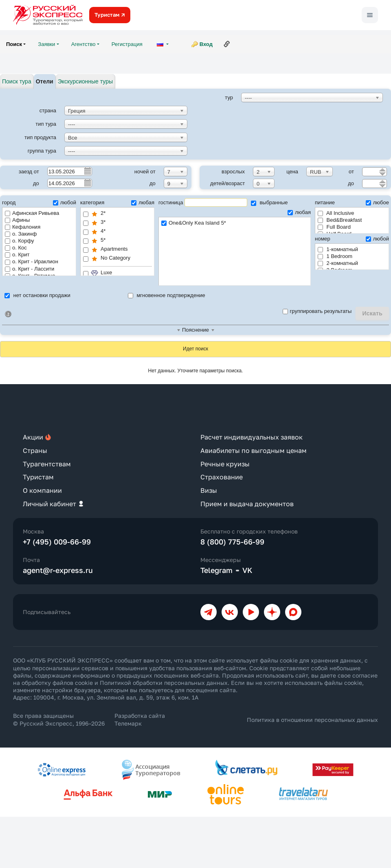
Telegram (216, 570)
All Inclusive (336, 213)
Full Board (334, 227)
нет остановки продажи (37, 295)
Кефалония (23, 227)
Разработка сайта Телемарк (140, 719)
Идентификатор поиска (8, 314)
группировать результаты (317, 311)
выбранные (269, 202)
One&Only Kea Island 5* (235, 223)
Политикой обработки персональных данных (164, 683)
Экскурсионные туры (85, 81)
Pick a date (87, 171)
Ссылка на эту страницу (227, 44)
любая (143, 202)
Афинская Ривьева (32, 213)
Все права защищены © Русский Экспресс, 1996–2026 (59, 719)
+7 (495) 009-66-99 (57, 542)
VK (247, 570)
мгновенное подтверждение (167, 295)
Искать (372, 313)
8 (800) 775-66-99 (232, 542)
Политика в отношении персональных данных (312, 720)
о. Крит (17, 255)
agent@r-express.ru (58, 570)
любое (377, 202)
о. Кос (16, 248)
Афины (17, 220)
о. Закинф (21, 234)
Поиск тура (17, 81)
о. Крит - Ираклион (32, 261)
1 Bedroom (335, 256)
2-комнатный (338, 263)
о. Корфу (20, 241)
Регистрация (127, 44)
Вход (206, 44)
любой (65, 202)
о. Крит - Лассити (30, 269)
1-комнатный (338, 249)
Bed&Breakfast (340, 220)
